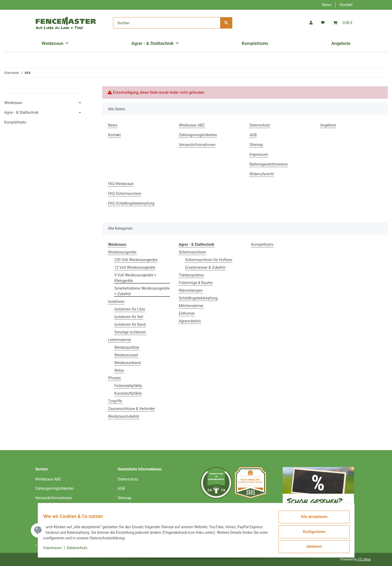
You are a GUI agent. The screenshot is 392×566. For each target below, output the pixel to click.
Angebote (341, 43)
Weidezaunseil (126, 355)
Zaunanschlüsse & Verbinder (131, 409)
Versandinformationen (197, 145)
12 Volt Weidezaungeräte (135, 267)
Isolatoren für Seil (129, 317)
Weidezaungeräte (122, 252)
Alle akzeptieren (311, 520)
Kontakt (346, 5)
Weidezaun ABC (192, 125)
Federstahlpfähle (128, 386)
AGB (253, 135)
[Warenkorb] (343, 23)
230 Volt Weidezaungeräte (136, 260)
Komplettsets (262, 244)
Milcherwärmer (191, 306)
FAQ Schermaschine (124, 194)
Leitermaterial (119, 340)
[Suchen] (167, 23)
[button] (311, 23)
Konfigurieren (311, 534)
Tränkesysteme (191, 275)
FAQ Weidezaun (121, 184)
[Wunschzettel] (323, 23)
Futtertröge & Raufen (196, 283)
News (327, 5)
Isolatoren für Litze (130, 309)
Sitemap (256, 145)
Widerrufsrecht (262, 174)
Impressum (259, 154)
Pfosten (114, 378)
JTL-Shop (364, 559)
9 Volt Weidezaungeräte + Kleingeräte (135, 278)
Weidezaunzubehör (124, 416)
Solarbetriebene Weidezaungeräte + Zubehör (142, 291)
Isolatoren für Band (130, 324)
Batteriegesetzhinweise (269, 164)
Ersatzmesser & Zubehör (205, 267)
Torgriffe (115, 401)
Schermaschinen (192, 252)
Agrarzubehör (190, 321)
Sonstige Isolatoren (130, 332)
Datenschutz (260, 125)
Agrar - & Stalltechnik (21, 112)
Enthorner (187, 313)
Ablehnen (311, 547)
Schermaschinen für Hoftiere (209, 260)
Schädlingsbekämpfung (198, 298)
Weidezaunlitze (127, 347)
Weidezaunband (127, 363)
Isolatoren (116, 301)
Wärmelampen (191, 290)
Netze (119, 370)
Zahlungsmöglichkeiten (198, 135)
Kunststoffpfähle (128, 393)
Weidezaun (13, 103)
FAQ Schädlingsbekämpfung (131, 203)
